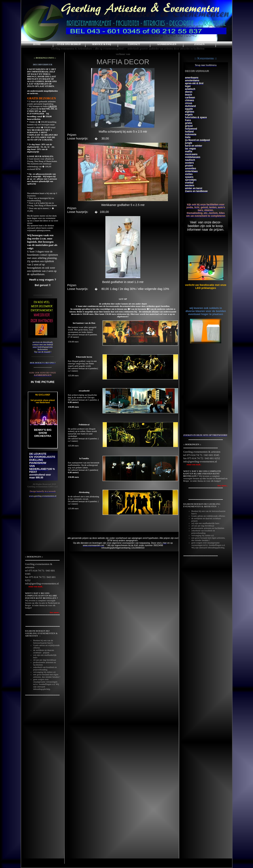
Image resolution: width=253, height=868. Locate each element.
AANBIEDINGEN (167, 44)
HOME (37, 44)
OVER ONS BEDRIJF (69, 44)
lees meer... (223, 485)
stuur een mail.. (192, 464)
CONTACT (134, 44)
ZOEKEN (199, 44)
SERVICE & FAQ (101, 44)
